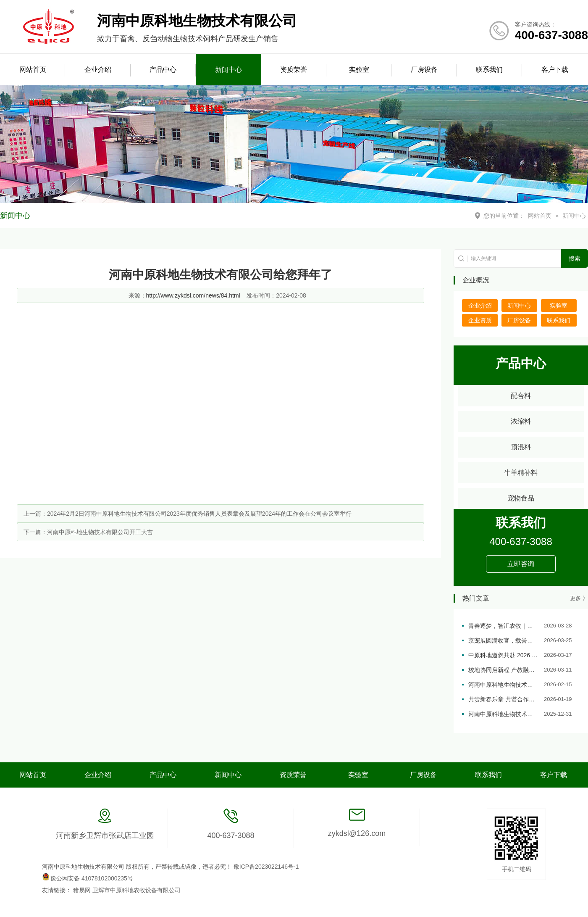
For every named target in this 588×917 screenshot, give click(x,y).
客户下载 (555, 70)
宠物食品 (521, 498)
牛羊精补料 (521, 473)
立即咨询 (521, 564)
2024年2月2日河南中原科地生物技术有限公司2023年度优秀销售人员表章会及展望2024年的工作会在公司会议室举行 (199, 514)
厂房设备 (424, 70)
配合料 (521, 396)
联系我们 (489, 70)
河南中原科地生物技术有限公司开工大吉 (100, 532)
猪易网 (83, 890)
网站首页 (33, 70)
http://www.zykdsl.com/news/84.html (193, 295)
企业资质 (480, 320)
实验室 (359, 70)
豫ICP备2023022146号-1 (266, 867)
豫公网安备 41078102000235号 (88, 878)
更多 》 (579, 598)
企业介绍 (98, 70)
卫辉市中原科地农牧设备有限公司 (136, 890)
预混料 (521, 447)
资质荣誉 (294, 70)
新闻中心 (228, 70)
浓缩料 (521, 421)
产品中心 (163, 70)
